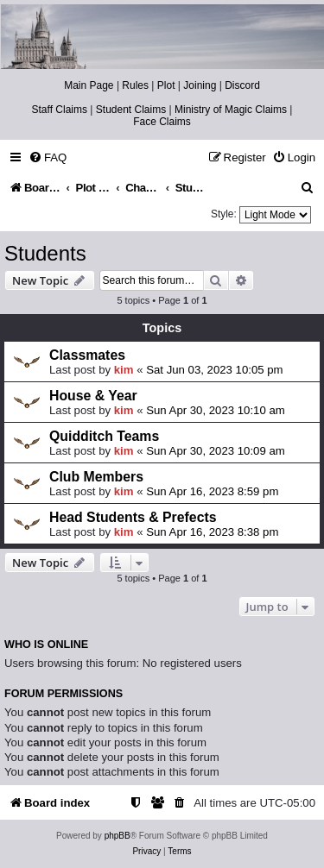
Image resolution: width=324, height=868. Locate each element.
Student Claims (131, 110)
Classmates (87, 355)
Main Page (89, 85)
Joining (200, 85)
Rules (135, 85)
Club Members (96, 477)
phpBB (118, 836)
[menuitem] (48, 157)
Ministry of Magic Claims (231, 110)
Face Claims (162, 122)
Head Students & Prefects (133, 517)
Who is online (46, 645)
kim (124, 370)
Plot (166, 85)
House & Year (93, 396)
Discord (242, 85)
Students (45, 253)
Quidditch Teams (104, 436)
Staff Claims (60, 110)
